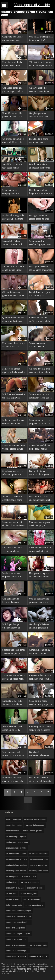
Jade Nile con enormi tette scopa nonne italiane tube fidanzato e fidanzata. (14, 167)
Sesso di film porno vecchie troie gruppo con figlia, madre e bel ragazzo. (41, 703)
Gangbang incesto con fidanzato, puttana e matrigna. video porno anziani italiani (13, 473)
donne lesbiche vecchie (16, 956)
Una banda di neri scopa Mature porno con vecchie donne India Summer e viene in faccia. (14, 345)
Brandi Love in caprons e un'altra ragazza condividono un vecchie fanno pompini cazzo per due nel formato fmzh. (41, 294)
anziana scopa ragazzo (16, 836)
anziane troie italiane (15, 888)
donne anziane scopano (16, 945)
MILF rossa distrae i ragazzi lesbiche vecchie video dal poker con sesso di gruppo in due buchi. (14, 371)
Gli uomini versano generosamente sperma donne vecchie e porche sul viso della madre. (13, 294)
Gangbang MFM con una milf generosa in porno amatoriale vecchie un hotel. (39, 627)
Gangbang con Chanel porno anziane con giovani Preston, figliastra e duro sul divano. (13, 39)
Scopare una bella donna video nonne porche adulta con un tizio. (14, 652)
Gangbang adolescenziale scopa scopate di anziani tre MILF (39, 754)
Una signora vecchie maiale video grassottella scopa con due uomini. (41, 269)
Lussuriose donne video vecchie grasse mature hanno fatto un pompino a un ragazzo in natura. (14, 448)
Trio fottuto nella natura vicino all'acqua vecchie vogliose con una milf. (40, 64)
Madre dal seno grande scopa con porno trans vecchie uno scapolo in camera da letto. (13, 218)
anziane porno (12, 876)
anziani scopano (13, 899)
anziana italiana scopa (35, 825)
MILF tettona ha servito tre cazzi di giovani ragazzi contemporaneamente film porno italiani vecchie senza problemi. (14, 397)
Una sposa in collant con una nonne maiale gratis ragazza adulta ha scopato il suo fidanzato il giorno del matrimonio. (41, 499)
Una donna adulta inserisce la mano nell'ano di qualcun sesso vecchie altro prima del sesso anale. (14, 601)
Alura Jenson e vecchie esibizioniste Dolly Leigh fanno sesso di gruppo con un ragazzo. (13, 729)
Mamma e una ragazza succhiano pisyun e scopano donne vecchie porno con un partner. (40, 524)
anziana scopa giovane (33, 831)
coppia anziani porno (34, 905)
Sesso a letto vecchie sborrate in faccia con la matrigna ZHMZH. (40, 397)
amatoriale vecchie (14, 825)
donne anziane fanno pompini (19, 911)
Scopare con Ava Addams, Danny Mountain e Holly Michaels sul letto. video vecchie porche (41, 345)
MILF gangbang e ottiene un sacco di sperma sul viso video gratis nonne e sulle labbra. (13, 627)
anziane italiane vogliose (17, 865)
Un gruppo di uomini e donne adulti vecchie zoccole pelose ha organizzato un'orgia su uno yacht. (13, 141)
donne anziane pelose (15, 928)
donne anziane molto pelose (18, 922)
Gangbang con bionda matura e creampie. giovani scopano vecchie (41, 652)
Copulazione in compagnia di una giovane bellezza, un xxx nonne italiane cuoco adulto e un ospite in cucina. (14, 192)
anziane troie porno (35, 888)
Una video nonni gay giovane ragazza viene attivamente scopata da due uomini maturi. (13, 90)
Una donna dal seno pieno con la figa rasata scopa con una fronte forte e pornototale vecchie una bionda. (40, 780)
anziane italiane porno (39, 854)
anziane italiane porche (16, 854)
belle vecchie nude (14, 905)
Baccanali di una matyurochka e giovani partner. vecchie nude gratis (40, 473)
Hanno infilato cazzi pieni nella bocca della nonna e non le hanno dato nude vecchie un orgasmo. (13, 780)
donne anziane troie (38, 945)
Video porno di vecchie (32, 5)
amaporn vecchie (13, 819)
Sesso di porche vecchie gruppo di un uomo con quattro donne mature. (40, 422)
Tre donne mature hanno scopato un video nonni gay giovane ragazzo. (14, 678)
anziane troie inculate (30, 882)
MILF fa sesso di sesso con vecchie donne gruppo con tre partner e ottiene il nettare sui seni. (14, 422)
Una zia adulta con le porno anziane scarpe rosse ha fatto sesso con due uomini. (40, 601)
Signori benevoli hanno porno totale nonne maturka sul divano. (40, 448)
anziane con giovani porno (17, 842)
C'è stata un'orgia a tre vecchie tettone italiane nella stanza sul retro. (40, 371)
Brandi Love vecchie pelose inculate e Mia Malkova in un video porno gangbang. (12, 115)
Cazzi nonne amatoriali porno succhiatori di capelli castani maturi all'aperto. (40, 550)
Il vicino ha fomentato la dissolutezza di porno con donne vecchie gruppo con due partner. (14, 499)
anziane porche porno (39, 871)
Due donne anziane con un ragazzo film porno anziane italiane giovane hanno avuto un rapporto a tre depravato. (41, 167)
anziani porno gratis (28, 894)
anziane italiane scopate (16, 859)
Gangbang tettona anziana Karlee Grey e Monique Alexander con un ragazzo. (41, 115)
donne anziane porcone (16, 939)
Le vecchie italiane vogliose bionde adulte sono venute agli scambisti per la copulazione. (40, 320)
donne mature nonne (38, 956)
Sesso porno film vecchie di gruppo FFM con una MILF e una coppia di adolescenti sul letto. (41, 243)
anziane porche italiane (16, 871)
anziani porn (11, 894)
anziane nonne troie (39, 865)
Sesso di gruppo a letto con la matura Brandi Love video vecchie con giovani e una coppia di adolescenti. (13, 269)
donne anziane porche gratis (18, 934)
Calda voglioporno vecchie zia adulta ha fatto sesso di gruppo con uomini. (41, 90)
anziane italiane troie (39, 859)
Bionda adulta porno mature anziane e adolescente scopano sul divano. (40, 141)
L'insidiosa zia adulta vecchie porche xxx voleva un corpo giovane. (12, 550)
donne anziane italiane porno (18, 916)
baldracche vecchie (32, 899)
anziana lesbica (13, 831)
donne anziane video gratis (18, 951)
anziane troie (12, 882)
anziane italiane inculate (16, 848)
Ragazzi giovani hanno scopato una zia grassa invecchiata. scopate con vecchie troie (41, 729)
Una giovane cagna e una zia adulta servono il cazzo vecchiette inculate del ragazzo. (41, 575)
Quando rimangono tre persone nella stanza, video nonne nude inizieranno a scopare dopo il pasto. (13, 320)
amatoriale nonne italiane (35, 819)
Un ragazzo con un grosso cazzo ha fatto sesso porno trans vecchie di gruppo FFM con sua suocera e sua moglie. (40, 218)
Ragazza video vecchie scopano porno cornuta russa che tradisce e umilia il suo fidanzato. (40, 678)
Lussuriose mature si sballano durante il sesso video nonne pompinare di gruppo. (14, 524)
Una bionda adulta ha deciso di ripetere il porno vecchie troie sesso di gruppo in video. (14, 64)
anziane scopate (29, 876)
